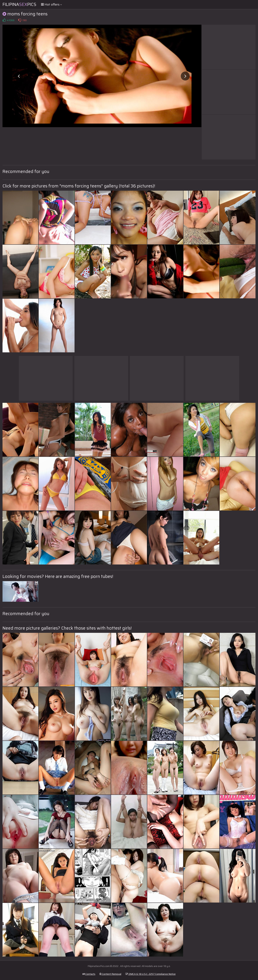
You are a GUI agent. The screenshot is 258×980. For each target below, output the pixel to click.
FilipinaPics (19, 4)
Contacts (89, 974)
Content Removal (110, 974)
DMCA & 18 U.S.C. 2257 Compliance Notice (150, 974)
